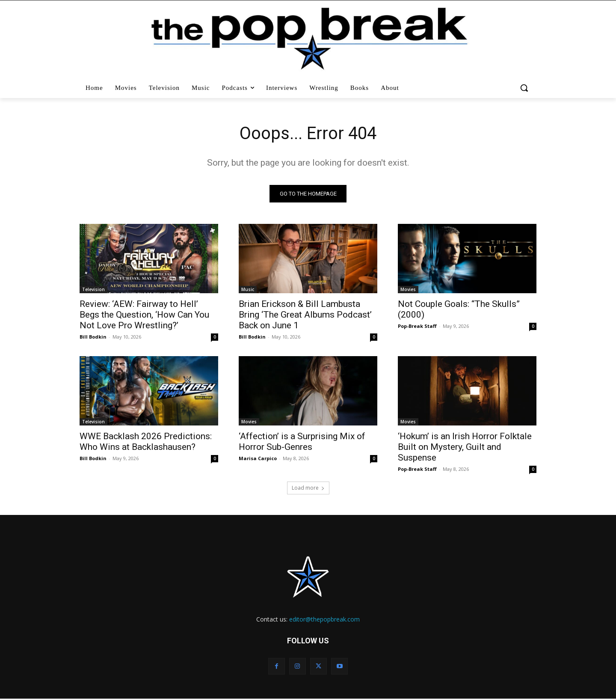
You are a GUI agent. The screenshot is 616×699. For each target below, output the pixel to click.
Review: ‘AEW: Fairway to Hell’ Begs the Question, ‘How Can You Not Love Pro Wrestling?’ (144, 315)
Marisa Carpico (258, 458)
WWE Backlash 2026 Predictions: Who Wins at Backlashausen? (146, 442)
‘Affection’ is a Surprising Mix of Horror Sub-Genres (302, 442)
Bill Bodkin (93, 337)
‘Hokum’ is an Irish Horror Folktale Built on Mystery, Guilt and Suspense (465, 447)
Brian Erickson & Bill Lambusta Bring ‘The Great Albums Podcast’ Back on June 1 (305, 315)
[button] (525, 88)
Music (248, 289)
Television (93, 289)
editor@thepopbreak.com (324, 619)
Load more (308, 488)
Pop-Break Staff (417, 326)
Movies (408, 289)
